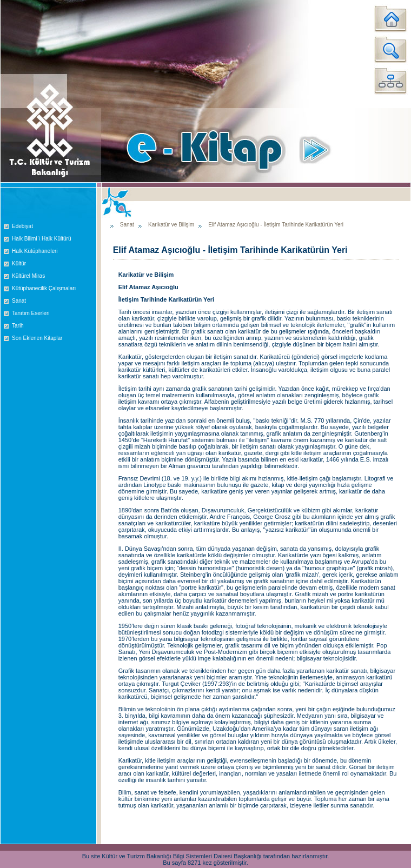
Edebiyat (22, 226)
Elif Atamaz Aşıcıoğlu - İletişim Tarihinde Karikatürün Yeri (276, 225)
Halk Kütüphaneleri (35, 251)
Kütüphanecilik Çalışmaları (44, 288)
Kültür (19, 263)
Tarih (18, 326)
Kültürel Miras (28, 276)
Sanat (19, 301)
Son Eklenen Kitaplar (37, 338)
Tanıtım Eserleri (31, 313)
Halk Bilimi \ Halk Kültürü (41, 239)
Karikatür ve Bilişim (171, 225)
